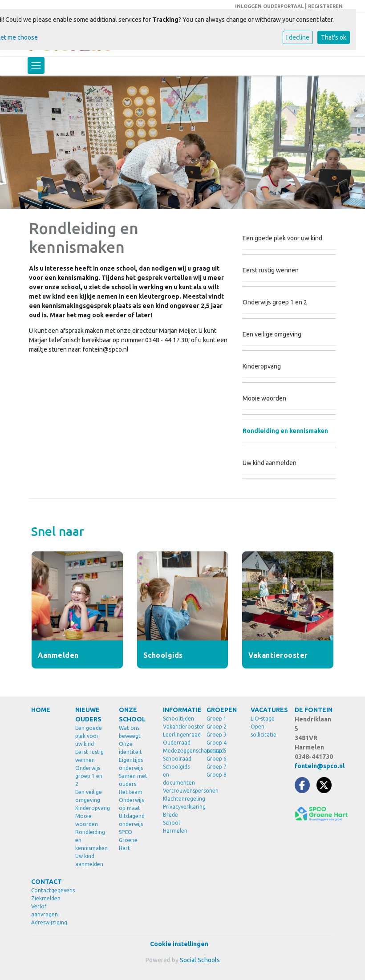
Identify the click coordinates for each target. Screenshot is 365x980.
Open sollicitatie (264, 731)
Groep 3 (217, 735)
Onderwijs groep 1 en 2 (275, 302)
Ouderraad (177, 743)
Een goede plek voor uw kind (282, 238)
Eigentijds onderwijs (131, 764)
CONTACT (47, 882)
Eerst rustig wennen (271, 270)
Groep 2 (217, 727)
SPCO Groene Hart (128, 840)
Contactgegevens (47, 890)
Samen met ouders (133, 780)
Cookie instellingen (179, 944)
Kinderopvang (262, 366)
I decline (298, 37)
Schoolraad (177, 759)
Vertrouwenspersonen (178, 791)
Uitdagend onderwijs (132, 820)
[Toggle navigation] (36, 65)
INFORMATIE (178, 710)
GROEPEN (222, 710)
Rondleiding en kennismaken (285, 431)
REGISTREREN (325, 6)
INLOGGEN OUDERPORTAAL (269, 6)
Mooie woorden (264, 398)
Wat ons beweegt (130, 732)
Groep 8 (217, 775)
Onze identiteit (130, 748)
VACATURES (266, 710)
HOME (41, 710)
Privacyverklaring (178, 807)
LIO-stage (263, 719)
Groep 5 (217, 751)
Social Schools (200, 960)
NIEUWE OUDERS (88, 715)
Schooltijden (178, 719)
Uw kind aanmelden (270, 463)
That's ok (334, 37)
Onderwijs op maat (131, 804)
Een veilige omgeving (272, 334)
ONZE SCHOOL (132, 715)
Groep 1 (217, 719)
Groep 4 (217, 743)
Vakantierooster (178, 727)
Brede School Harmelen (175, 823)
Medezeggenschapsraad (178, 751)
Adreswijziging (47, 922)
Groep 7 (217, 767)
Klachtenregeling (178, 799)
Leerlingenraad (178, 735)
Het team (131, 792)
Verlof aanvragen (45, 910)
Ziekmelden (46, 898)
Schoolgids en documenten (178, 775)
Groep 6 (217, 759)
